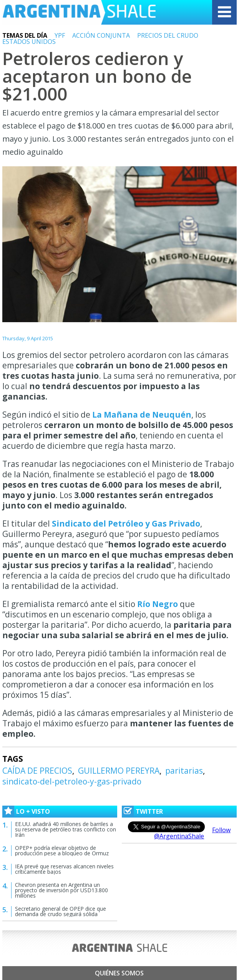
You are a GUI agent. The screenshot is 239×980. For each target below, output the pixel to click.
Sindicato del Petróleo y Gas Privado (126, 523)
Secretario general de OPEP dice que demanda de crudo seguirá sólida (61, 911)
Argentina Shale (79, 12)
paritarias (184, 771)
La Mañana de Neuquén (142, 415)
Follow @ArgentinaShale (192, 833)
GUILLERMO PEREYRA (119, 771)
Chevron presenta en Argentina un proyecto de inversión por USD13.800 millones (61, 890)
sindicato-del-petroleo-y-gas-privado (72, 781)
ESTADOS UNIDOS (29, 42)
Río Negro (157, 604)
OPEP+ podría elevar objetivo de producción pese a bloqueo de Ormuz (62, 850)
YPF (60, 35)
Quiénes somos (119, 973)
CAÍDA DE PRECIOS (37, 771)
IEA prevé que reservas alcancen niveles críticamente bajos (64, 869)
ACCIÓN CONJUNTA (101, 35)
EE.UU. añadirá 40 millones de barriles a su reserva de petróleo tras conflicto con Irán (66, 829)
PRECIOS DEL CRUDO (168, 35)
